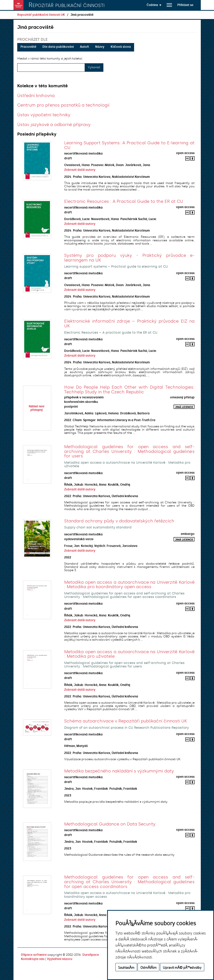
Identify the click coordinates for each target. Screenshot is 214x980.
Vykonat (94, 67)
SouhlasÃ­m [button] (126, 967)
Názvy (100, 47)
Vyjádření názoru (60, 959)
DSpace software (34, 955)
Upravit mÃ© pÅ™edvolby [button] (182, 967)
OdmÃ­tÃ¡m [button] (148, 967)
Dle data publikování (58, 47)
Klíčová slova (121, 47)
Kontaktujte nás (33, 959)
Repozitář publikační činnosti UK (41, 15)
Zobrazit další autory (80, 170)
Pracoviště (28, 47)
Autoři (84, 47)
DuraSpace (91, 955)
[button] (154, 5)
